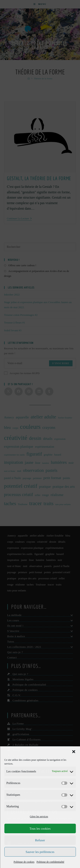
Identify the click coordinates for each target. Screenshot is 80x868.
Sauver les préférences (40, 852)
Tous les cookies (40, 829)
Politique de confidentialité (50, 862)
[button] (74, 752)
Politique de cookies (24, 862)
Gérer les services (39, 816)
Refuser (40, 840)
